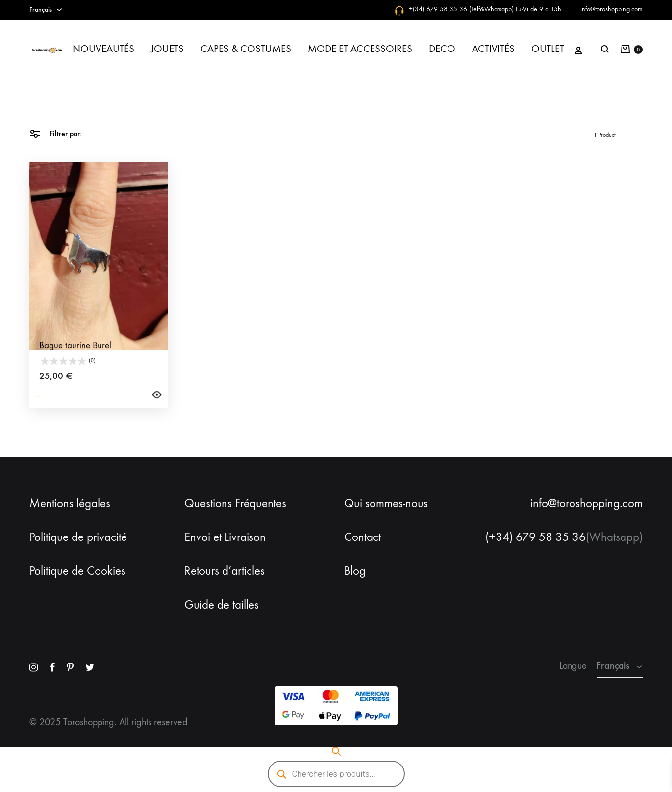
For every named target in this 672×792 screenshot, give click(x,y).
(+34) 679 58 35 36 (535, 537)
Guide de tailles (222, 605)
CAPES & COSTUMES (246, 49)
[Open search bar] (336, 751)
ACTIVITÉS (493, 49)
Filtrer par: (56, 133)
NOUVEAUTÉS (103, 49)
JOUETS (167, 49)
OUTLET (548, 49)
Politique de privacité (78, 537)
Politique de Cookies (77, 571)
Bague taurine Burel (75, 363)
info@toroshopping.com (611, 9)
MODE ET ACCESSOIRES (360, 49)
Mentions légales (70, 503)
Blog (355, 571)
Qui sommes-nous (386, 503)
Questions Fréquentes (235, 503)
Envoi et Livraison (225, 537)
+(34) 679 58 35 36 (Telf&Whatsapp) (461, 9)
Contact (362, 537)
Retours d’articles (224, 571)
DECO (442, 49)
